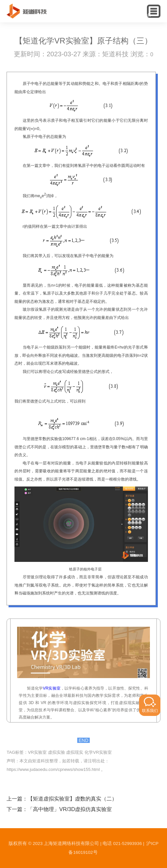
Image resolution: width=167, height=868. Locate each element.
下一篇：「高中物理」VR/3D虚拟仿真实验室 (59, 809)
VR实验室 (52, 688)
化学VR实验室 (98, 752)
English (143, 15)
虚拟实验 (57, 752)
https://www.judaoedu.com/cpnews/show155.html (53, 769)
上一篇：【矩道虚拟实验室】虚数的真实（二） (62, 799)
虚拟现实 (75, 752)
